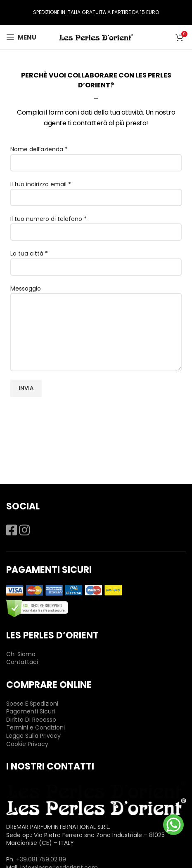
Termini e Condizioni (36, 727)
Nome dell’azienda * (96, 156)
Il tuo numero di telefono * (96, 225)
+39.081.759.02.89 (41, 859)
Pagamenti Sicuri (31, 711)
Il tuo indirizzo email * (96, 191)
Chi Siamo (21, 654)
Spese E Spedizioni (32, 704)
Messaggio (96, 310)
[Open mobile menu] (21, 37)
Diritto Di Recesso (31, 720)
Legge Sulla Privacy (33, 736)
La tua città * (96, 260)
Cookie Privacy (27, 744)
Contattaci (22, 662)
